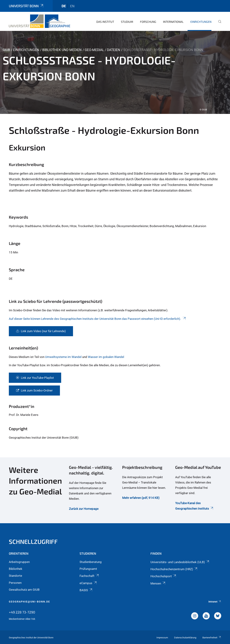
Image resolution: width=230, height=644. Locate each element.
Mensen (158, 583)
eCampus (88, 583)
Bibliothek (16, 569)
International (173, 22)
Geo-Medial (94, 50)
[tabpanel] (115, 72)
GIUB (6, 50)
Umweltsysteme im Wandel (63, 357)
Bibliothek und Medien (62, 50)
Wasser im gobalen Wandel (106, 357)
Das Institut (105, 22)
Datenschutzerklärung (185, 638)
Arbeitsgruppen (19, 562)
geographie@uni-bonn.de (29, 602)
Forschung (148, 22)
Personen (15, 583)
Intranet (215, 602)
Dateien (114, 50)
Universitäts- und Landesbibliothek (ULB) (180, 562)
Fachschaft (89, 576)
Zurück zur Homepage (84, 509)
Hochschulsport (164, 576)
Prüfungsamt (88, 569)
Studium (127, 22)
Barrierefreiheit (212, 638)
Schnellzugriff (33, 541)
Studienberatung (91, 562)
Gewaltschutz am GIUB (24, 590)
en (72, 6)
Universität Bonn (26, 6)
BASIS (86, 590)
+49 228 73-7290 (22, 612)
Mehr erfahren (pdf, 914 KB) (141, 498)
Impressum (162, 638)
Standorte (15, 576)
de (64, 6)
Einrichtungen (201, 22)
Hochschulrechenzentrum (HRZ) (174, 569)
